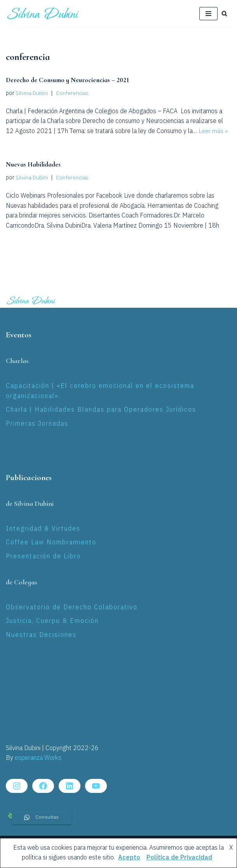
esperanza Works (38, 758)
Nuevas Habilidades (34, 164)
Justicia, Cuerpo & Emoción (52, 621)
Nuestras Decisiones (41, 635)
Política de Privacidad (179, 858)
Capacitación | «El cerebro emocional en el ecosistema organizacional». (100, 391)
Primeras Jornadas (37, 423)
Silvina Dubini (32, 93)
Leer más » (213, 131)
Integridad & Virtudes (43, 529)
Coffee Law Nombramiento (51, 543)
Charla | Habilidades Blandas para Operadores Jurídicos (101, 410)
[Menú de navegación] (208, 14)
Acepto (129, 858)
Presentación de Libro (43, 556)
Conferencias (73, 93)
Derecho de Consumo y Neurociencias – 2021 (69, 80)
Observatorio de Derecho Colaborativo (72, 607)
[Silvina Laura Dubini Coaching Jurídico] (43, 14)
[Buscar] (224, 13)
